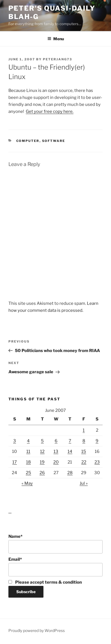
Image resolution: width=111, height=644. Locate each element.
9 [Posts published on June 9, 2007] (97, 441)
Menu (56, 39)
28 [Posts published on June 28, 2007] (70, 473)
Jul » (84, 483)
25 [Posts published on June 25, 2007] (28, 473)
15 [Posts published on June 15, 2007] (84, 451)
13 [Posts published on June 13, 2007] (56, 451)
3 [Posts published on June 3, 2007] (15, 441)
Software (54, 141)
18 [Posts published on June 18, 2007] (28, 462)
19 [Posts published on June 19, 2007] (42, 462)
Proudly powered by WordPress (37, 630)
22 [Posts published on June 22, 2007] (84, 462)
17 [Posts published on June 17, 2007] (15, 462)
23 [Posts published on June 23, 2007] (97, 462)
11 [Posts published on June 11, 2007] (28, 451)
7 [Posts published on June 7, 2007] (70, 441)
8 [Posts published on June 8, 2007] (84, 441)
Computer (28, 141)
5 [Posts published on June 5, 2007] (42, 441)
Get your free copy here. (50, 111)
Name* (55, 544)
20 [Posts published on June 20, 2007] (56, 462)
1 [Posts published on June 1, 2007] (84, 430)
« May (27, 483)
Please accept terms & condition (45, 582)
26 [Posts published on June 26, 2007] (42, 473)
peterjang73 (57, 59)
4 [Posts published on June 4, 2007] (28, 441)
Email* (55, 567)
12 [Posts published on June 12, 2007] (42, 451)
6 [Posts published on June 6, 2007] (56, 441)
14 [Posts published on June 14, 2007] (70, 451)
